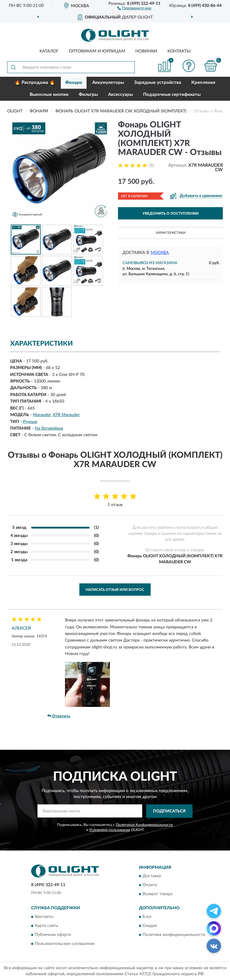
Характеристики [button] (171, 233)
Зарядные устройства (158, 83)
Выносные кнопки (49, 95)
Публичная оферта (53, 935)
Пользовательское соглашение (65, 944)
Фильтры (88, 95)
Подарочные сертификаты (172, 95)
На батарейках (49, 428)
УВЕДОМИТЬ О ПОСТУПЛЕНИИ (171, 213)
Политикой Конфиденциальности (144, 825)
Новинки (146, 51)
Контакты (179, 51)
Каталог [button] (49, 51)
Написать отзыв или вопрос (115, 590)
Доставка (152, 876)
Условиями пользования (110, 830)
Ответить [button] (59, 716)
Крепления (203, 83)
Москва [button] (160, 253)
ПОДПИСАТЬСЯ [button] (169, 811)
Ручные (30, 422)
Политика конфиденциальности (174, 935)
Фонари (74, 83)
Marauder (42, 415)
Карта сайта (46, 926)
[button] (134, 8)
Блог (147, 917)
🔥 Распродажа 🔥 (35, 83)
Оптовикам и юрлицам (97, 51)
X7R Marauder (66, 415)
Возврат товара (158, 894)
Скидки (150, 926)
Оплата (150, 885)
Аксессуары (121, 95)
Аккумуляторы (108, 83)
